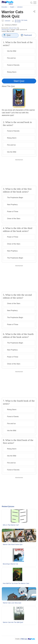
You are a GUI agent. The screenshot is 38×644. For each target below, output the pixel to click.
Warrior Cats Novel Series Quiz (13, 544)
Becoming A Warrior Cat (10, 564)
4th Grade (18, 20)
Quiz (7, 35)
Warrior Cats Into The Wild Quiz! (13, 622)
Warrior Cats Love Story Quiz (12, 603)
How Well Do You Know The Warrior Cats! (16, 583)
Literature (8, 21)
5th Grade (24, 20)
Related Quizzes (8, 506)
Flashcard (26, 35)
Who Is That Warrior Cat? (11, 525)
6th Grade (18, 22)
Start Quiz (19, 81)
